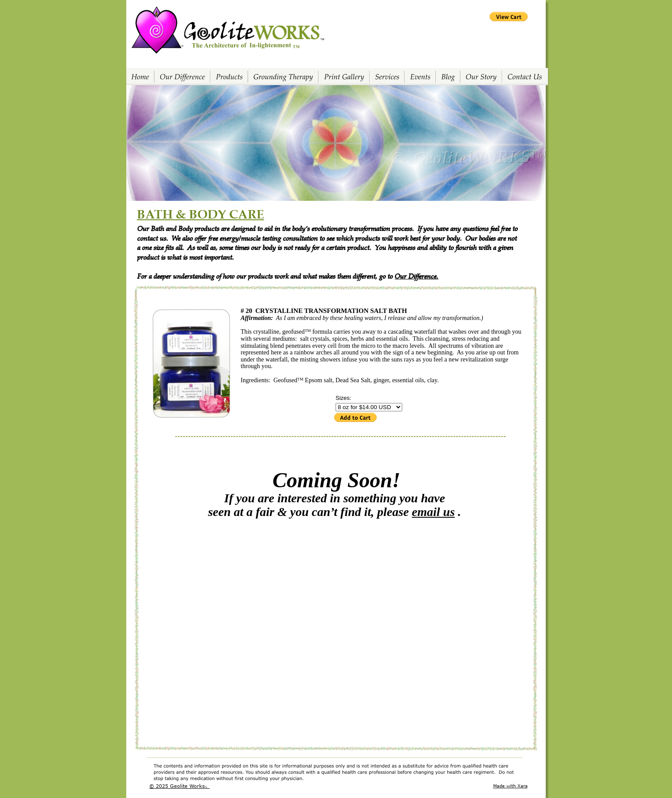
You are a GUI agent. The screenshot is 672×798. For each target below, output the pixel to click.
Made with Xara (510, 786)
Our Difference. (417, 276)
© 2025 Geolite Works (177, 786)
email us (433, 512)
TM (206, 787)
